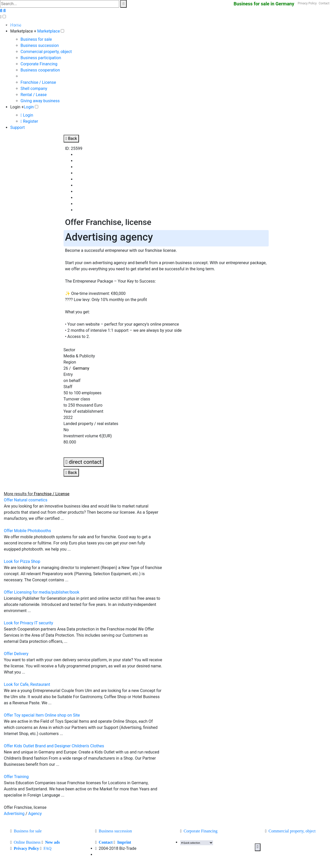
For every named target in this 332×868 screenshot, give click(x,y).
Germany (81, 368)
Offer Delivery (16, 654)
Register (29, 121)
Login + (17, 107)
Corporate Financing (39, 64)
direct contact (84, 462)
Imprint (124, 842)
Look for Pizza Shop (22, 561)
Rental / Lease (34, 95)
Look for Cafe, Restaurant (27, 684)
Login (29, 107)
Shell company (34, 89)
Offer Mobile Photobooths (27, 531)
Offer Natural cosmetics (26, 500)
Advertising (14, 814)
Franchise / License (38, 82)
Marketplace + (23, 31)
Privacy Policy (307, 3)
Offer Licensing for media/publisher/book (42, 592)
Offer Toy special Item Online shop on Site (42, 715)
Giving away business (40, 101)
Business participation (41, 58)
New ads (52, 842)
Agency (35, 814)
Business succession (40, 45)
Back (71, 138)
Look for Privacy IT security (28, 623)
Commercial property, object (46, 52)
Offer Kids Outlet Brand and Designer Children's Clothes (54, 746)
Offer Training (16, 777)
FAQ (48, 848)
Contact (324, 3)
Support (17, 127)
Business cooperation (40, 70)
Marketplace (48, 31)
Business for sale (36, 39)
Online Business (27, 842)
